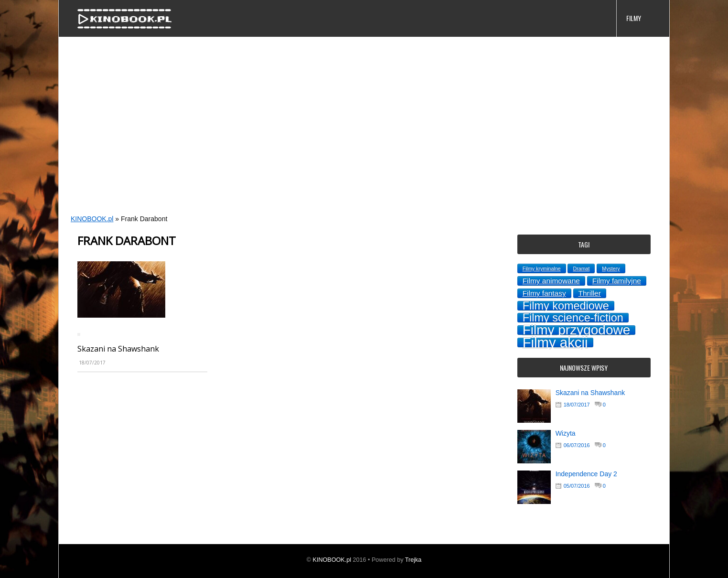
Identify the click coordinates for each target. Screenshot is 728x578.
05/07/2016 (577, 486)
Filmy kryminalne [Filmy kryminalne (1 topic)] (542, 268)
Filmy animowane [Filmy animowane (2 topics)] (551, 281)
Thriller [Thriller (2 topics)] (590, 293)
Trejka (413, 560)
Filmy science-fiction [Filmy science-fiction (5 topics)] (573, 318)
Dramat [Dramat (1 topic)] (581, 268)
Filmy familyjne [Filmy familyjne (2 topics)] (617, 281)
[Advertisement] (345, 137)
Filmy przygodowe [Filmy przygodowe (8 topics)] (577, 330)
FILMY (634, 18)
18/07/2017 (577, 405)
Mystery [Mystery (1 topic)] (611, 268)
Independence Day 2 (586, 474)
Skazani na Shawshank (118, 349)
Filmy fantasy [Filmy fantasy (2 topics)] (544, 293)
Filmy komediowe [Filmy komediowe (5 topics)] (566, 306)
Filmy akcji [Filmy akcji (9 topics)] (555, 343)
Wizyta (566, 433)
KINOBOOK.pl (92, 219)
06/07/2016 (577, 445)
